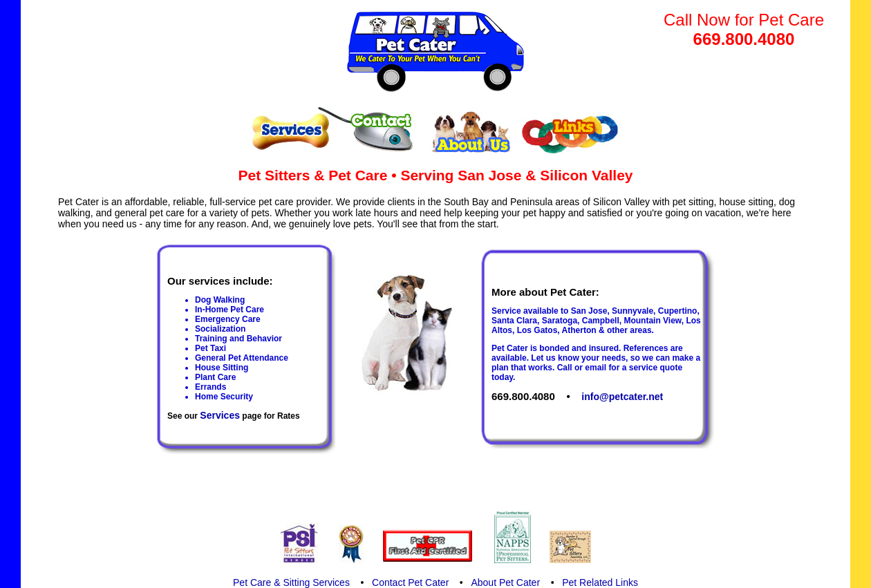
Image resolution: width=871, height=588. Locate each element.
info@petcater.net (622, 397)
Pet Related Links (600, 582)
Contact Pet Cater (410, 582)
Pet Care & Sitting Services (291, 582)
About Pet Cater (505, 582)
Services (220, 415)
